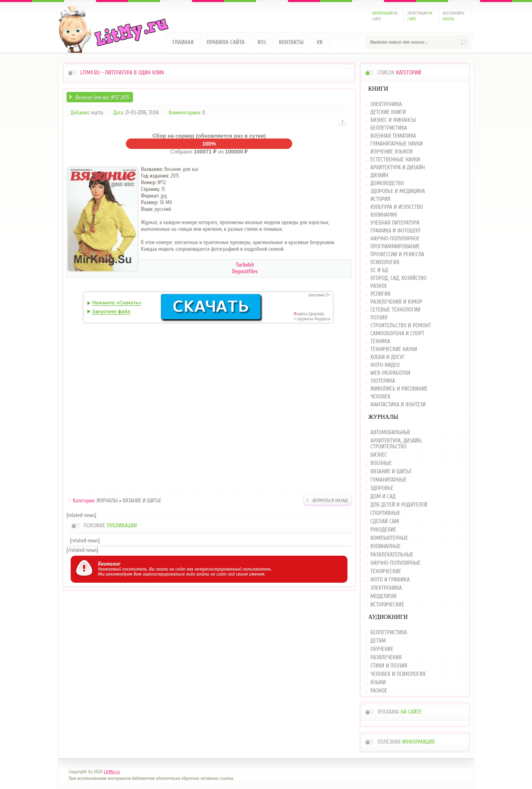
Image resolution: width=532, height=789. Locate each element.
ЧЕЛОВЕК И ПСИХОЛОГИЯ (398, 674)
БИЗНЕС (379, 455)
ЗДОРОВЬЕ (382, 488)
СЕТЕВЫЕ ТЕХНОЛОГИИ (395, 310)
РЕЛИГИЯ (380, 294)
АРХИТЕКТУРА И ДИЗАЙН (398, 168)
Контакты (291, 42)
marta (97, 113)
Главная (183, 42)
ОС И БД (379, 271)
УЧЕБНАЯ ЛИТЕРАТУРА (395, 223)
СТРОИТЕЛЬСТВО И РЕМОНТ (401, 326)
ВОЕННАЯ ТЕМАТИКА (393, 136)
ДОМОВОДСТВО (387, 184)
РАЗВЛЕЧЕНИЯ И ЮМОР (396, 302)
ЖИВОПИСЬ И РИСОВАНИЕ (399, 389)
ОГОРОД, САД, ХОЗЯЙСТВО (398, 278)
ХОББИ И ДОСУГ (388, 357)
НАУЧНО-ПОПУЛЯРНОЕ (395, 239)
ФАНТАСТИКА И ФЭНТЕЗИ (398, 405)
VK (320, 42)
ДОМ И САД (383, 497)
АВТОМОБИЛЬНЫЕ (390, 433)
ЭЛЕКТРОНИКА (386, 105)
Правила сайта (226, 42)
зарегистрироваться (164, 574)
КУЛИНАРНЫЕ (385, 547)
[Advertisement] (209, 410)
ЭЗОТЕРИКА (383, 381)
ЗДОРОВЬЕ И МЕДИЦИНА (398, 192)
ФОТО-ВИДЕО (385, 365)
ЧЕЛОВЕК (380, 397)
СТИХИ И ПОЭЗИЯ (389, 666)
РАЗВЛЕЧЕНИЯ (386, 658)
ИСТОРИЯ (380, 199)
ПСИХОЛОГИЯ (385, 263)
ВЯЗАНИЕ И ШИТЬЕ (142, 501)
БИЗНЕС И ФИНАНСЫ (393, 120)
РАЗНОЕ (379, 286)
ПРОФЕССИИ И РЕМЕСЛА (397, 255)
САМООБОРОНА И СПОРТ (397, 334)
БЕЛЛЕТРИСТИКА (389, 128)
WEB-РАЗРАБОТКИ (390, 373)
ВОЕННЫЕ (381, 463)
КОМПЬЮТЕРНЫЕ (389, 538)
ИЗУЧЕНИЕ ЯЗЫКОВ (392, 152)
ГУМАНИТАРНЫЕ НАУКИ (397, 144)
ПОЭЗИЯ (379, 318)
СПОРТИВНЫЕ (385, 513)
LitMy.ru (112, 772)
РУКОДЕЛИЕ (383, 530)
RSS (262, 42)
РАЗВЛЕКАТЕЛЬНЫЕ (392, 555)
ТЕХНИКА (380, 342)
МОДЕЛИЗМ (383, 596)
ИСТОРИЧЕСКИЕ (387, 605)
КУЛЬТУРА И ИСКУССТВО (397, 207)
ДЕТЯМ (378, 641)
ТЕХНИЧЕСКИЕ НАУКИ (394, 350)
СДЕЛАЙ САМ (385, 522)
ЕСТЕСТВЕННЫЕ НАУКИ (395, 160)
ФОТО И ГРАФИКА (390, 580)
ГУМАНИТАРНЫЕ (388, 480)
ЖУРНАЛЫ (107, 501)
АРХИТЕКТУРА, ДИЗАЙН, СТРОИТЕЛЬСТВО (396, 444)
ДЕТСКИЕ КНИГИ (388, 113)
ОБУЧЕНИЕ (382, 649)
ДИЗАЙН (379, 176)
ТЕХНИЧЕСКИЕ (386, 571)
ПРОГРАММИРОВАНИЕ (395, 247)
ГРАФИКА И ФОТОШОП (395, 231)
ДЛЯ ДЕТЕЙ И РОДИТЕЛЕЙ (399, 505)
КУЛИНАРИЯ (384, 215)
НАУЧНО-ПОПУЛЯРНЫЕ (395, 563)
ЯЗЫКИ (378, 683)
